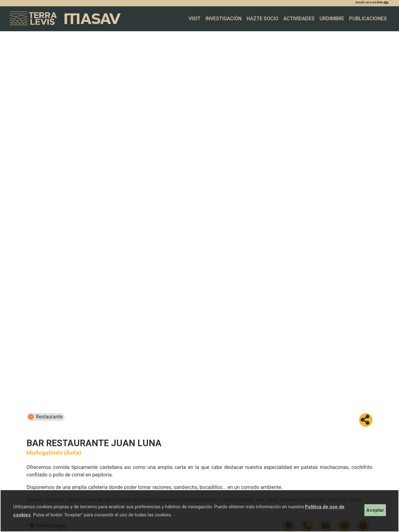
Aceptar (375, 510)
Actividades (299, 19)
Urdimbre (332, 19)
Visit (195, 19)
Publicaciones (368, 19)
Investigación (224, 19)
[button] (366, 420)
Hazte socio (262, 19)
